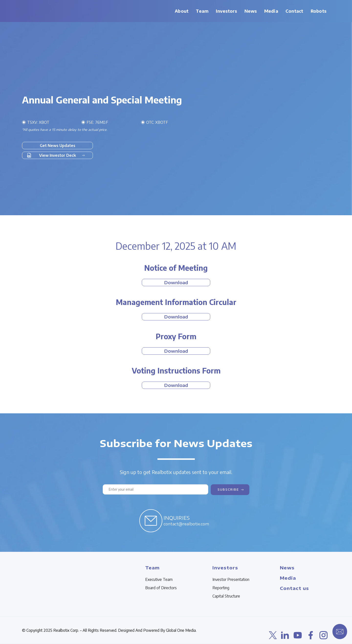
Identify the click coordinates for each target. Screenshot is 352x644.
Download (176, 282)
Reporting (221, 588)
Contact (294, 11)
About (182, 11)
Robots (319, 11)
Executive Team (159, 579)
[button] (202, 11)
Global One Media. (181, 630)
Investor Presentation (231, 579)
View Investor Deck (58, 155)
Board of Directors (161, 588)
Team (202, 11)
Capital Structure (226, 596)
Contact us (294, 588)
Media (271, 11)
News (251, 11)
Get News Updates (58, 146)
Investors (226, 11)
